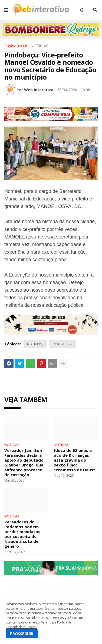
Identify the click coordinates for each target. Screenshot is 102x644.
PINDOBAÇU (62, 344)
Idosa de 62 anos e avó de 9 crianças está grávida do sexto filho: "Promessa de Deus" (74, 460)
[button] (6, 10)
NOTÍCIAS (39, 46)
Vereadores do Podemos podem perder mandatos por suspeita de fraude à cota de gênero (22, 534)
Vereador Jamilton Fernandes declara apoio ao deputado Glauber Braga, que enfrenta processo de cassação (24, 462)
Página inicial (16, 46)
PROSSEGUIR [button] (22, 634)
